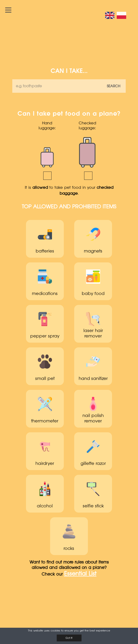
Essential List (80, 574)
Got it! (69, 638)
